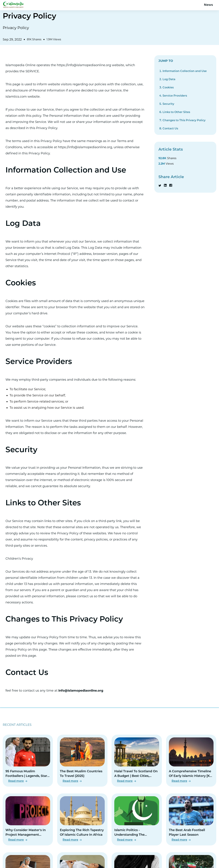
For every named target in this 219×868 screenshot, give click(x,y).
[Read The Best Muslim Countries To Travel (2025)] (82, 761)
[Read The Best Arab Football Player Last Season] (191, 819)
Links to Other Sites (176, 112)
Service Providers (175, 96)
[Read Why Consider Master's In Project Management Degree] (28, 819)
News (208, 5)
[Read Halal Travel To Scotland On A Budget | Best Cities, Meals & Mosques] (137, 761)
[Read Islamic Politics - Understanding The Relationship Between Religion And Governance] (137, 819)
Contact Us (170, 129)
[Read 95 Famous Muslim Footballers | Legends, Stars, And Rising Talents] (28, 761)
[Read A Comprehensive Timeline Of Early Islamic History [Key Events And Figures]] (191, 761)
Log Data (169, 79)
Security (168, 104)
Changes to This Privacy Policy (184, 121)
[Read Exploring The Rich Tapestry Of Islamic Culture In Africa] (82, 819)
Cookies (168, 88)
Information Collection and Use (185, 71)
